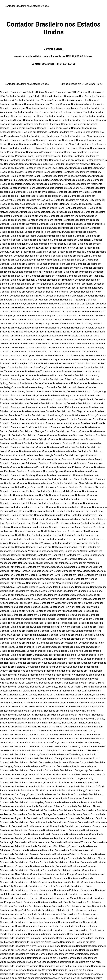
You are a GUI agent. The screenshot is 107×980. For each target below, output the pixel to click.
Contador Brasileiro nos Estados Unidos (27, 6)
